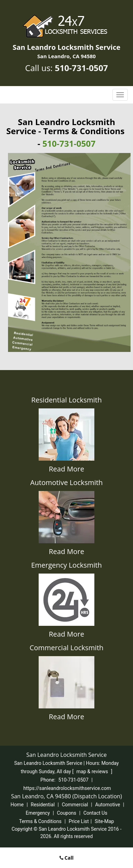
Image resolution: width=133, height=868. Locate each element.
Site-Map (104, 821)
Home (17, 805)
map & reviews (93, 771)
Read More (66, 469)
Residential (43, 805)
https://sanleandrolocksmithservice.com (67, 788)
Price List (79, 821)
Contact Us (95, 813)
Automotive (108, 805)
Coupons (66, 813)
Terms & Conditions (40, 821)
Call (67, 858)
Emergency (38, 813)
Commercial (75, 805)
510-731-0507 (81, 68)
